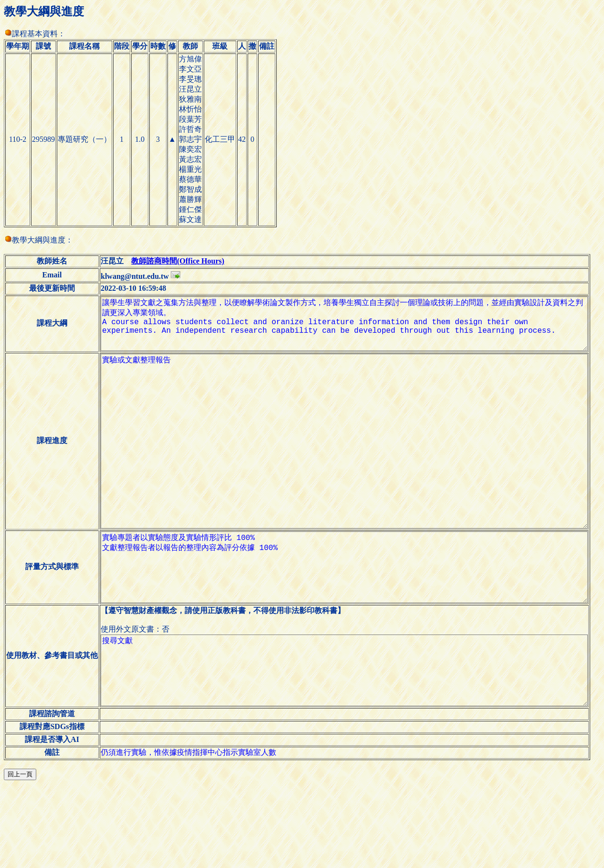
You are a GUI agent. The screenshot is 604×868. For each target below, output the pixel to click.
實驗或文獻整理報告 (347, 472)
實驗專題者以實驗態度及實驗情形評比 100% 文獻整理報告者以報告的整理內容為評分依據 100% (347, 625)
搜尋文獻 (347, 743)
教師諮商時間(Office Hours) (173, 261)
